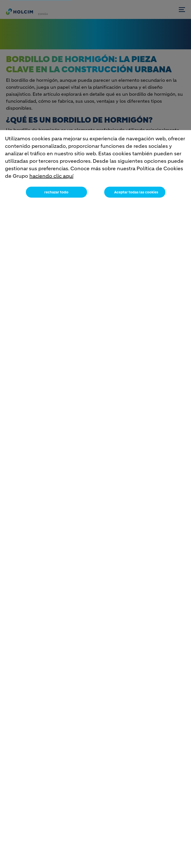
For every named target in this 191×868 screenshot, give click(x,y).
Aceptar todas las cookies (136, 193)
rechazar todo (56, 193)
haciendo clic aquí (51, 177)
